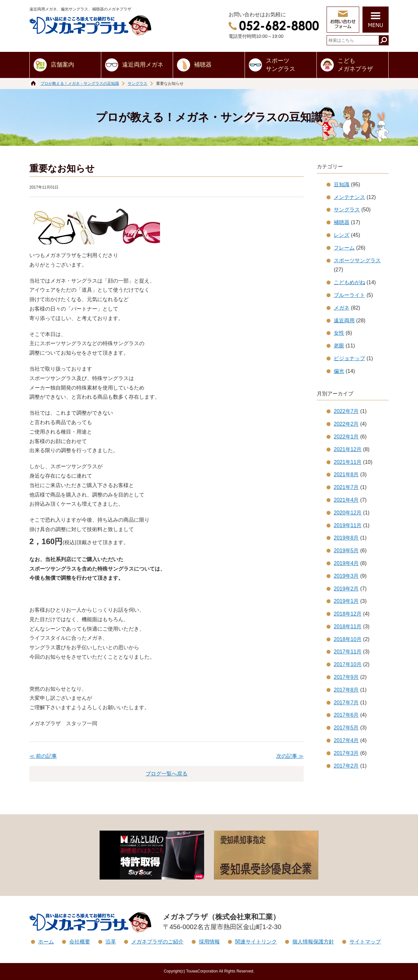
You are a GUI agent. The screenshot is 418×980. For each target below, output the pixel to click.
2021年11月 (348, 462)
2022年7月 (346, 411)
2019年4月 (346, 563)
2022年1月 (346, 437)
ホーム (46, 942)
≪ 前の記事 (43, 756)
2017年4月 (346, 740)
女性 (339, 333)
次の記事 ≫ (290, 756)
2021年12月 (348, 449)
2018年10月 (348, 639)
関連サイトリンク (256, 942)
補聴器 (203, 65)
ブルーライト (349, 295)
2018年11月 (348, 627)
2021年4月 (346, 500)
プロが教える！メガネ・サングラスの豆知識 (80, 84)
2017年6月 (346, 715)
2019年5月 (346, 551)
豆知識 (342, 184)
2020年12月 (348, 513)
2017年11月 (348, 652)
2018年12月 (348, 614)
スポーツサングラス (281, 65)
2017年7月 (346, 703)
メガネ (342, 308)
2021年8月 (346, 475)
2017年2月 (346, 766)
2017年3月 (346, 753)
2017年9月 (346, 677)
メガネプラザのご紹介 (157, 942)
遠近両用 (344, 321)
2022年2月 (346, 424)
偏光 (339, 371)
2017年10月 (348, 664)
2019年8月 (346, 538)
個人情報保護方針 (313, 942)
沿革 (111, 942)
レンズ (342, 235)
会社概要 (80, 942)
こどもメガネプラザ (355, 65)
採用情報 (209, 942)
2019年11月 (348, 525)
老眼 (339, 346)
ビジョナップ (349, 358)
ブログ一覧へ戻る (167, 774)
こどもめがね (349, 282)
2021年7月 (346, 487)
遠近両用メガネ (143, 65)
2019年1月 (346, 601)
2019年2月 (346, 589)
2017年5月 (346, 728)
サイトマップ (365, 942)
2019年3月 (346, 576)
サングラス (137, 84)
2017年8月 (346, 690)
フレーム (344, 248)
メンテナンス (349, 197)
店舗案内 (62, 65)
